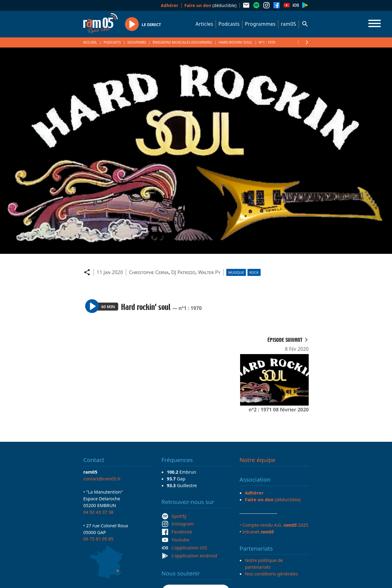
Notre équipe (257, 460)
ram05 (288, 24)
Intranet (258, 532)
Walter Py (209, 272)
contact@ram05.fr (102, 479)
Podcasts (229, 24)
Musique (236, 272)
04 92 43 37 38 (98, 512)
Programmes (260, 24)
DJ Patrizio (183, 272)
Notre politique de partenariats (264, 563)
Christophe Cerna (149, 272)
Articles (205, 24)
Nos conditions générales (271, 574)
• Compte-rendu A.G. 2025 (274, 525)
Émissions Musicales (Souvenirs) (182, 42)
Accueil (90, 42)
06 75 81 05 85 (98, 539)
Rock (254, 272)
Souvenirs (137, 42)
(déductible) (211, 5)
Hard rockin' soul (236, 42)
